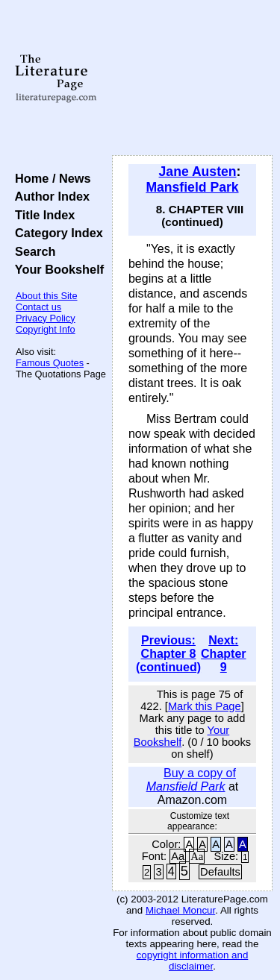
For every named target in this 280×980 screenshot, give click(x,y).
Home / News (50, 178)
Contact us (38, 307)
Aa (178, 856)
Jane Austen (198, 172)
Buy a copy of (191, 780)
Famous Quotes (50, 363)
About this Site (47, 296)
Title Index (41, 215)
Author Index (49, 196)
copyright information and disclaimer (193, 961)
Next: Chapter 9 (223, 654)
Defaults (220, 872)
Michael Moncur (180, 910)
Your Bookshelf (56, 269)
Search (32, 251)
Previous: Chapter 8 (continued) (168, 654)
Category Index (56, 233)
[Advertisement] (192, 78)
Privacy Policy (46, 318)
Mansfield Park (192, 187)
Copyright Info (46, 329)
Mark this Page (205, 706)
